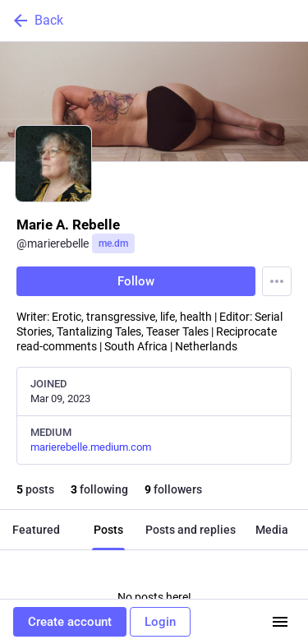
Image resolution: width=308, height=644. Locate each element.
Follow (136, 281)
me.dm (113, 243)
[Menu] (277, 281)
